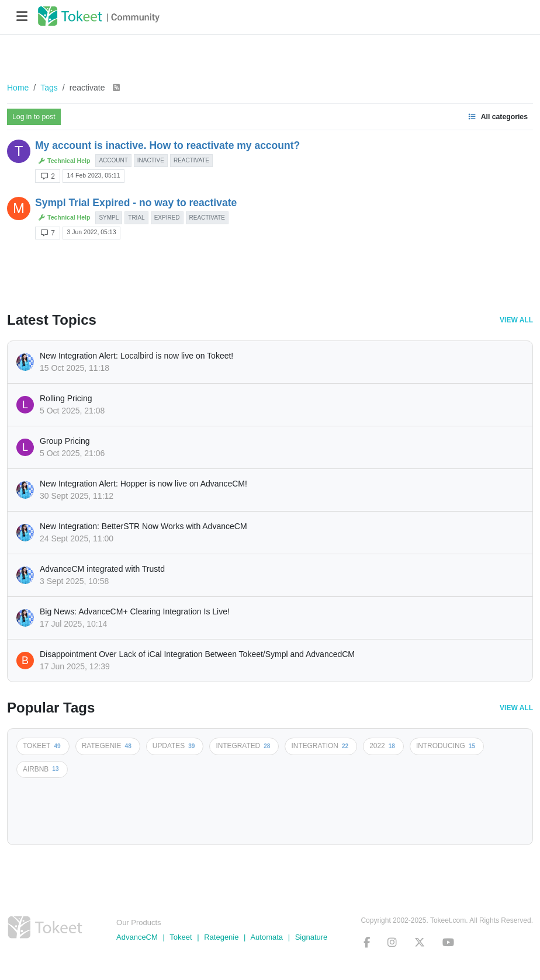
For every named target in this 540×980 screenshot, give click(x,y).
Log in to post (34, 117)
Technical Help (64, 161)
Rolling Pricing (66, 398)
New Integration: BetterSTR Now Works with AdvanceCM (143, 526)
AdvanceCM (137, 937)
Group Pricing (65, 441)
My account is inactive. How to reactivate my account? (167, 145)
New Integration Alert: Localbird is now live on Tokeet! (136, 356)
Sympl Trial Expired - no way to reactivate (136, 203)
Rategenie (221, 937)
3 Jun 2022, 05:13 (91, 232)
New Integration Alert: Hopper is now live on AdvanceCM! (143, 484)
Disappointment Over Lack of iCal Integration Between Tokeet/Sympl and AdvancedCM (197, 654)
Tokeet (181, 937)
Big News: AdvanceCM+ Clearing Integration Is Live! (135, 611)
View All (516, 320)
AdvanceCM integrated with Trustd (102, 569)
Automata (266, 937)
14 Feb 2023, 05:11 (93, 175)
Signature (311, 937)
